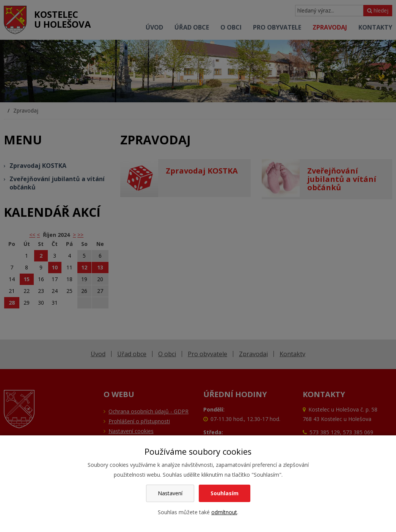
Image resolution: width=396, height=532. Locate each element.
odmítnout (224, 512)
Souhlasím (225, 493)
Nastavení (170, 493)
